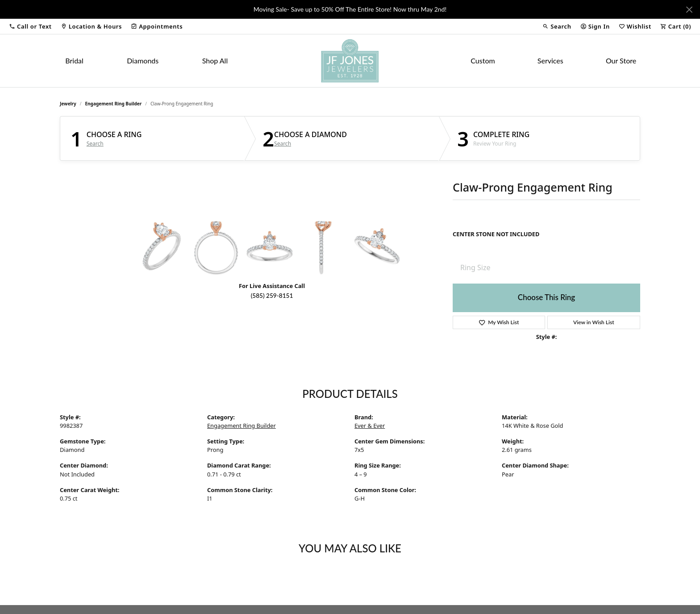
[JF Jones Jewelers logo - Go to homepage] (350, 61)
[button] (30, 26)
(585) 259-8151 (272, 296)
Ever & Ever (370, 426)
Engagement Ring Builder (114, 104)
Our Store (621, 61)
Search (95, 144)
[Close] (689, 10)
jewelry (68, 104)
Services (550, 61)
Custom (483, 61)
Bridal (74, 61)
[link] (91, 26)
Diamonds (143, 61)
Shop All (215, 61)
